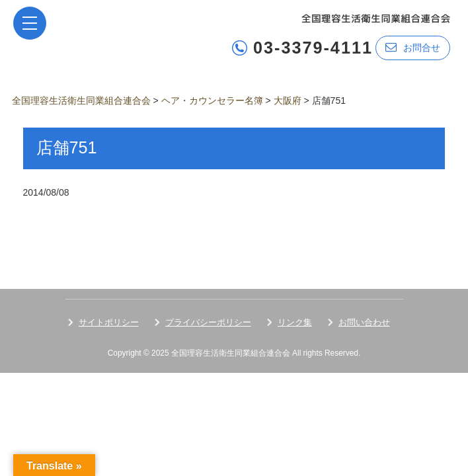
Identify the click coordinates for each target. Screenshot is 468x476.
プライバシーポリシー (208, 322)
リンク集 (295, 322)
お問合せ (413, 47)
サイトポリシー (109, 322)
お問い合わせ (364, 322)
